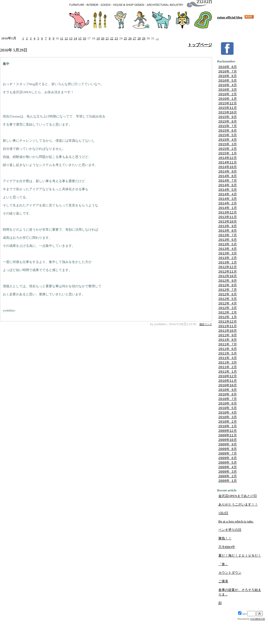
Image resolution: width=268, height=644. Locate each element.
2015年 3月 (228, 149)
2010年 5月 (228, 427)
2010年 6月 (228, 422)
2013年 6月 (228, 249)
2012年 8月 (228, 297)
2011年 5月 (228, 369)
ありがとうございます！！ (238, 528)
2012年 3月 (228, 321)
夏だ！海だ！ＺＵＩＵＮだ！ (240, 579)
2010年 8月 (228, 413)
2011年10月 (228, 345)
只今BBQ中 (227, 570)
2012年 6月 (228, 307)
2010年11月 (228, 398)
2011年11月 (228, 341)
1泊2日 (223, 536)
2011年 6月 (228, 365)
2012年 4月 (228, 317)
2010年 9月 (228, 408)
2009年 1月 (228, 504)
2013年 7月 (228, 245)
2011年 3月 (228, 379)
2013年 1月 (228, 273)
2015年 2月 (228, 153)
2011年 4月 (228, 374)
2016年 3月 (228, 91)
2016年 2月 (228, 96)
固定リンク (206, 324)
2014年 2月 (228, 211)
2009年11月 (228, 456)
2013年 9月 (228, 235)
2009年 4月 (228, 489)
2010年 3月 (228, 437)
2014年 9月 (228, 177)
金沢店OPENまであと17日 (238, 519)
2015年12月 (228, 105)
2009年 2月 (228, 499)
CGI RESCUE (258, 642)
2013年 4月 (228, 259)
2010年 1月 (228, 446)
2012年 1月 (228, 331)
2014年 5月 (228, 197)
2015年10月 (228, 115)
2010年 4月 (228, 432)
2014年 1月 (228, 216)
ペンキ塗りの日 (230, 553)
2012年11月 (228, 283)
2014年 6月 (228, 192)
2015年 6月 (228, 134)
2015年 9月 (228, 120)
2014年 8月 (228, 182)
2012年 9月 (228, 293)
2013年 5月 (228, 254)
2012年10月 (228, 288)
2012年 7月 (228, 302)
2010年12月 (228, 393)
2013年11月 (228, 225)
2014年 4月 (228, 201)
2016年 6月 (228, 77)
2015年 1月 (228, 158)
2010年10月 (228, 403)
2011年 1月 (228, 389)
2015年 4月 (228, 144)
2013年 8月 (228, 240)
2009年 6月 (228, 480)
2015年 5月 (228, 139)
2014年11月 (228, 168)
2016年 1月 (228, 101)
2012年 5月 (228, 312)
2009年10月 (228, 461)
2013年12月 (228, 221)
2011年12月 (228, 336)
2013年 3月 (228, 264)
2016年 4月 (228, 86)
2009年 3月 (228, 494)
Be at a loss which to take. (236, 545)
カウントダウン (230, 596)
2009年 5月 (228, 485)
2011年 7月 (228, 360)
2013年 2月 (228, 269)
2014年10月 (228, 173)
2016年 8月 (228, 67)
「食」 (223, 587)
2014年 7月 (228, 187)
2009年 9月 (228, 465)
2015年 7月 (228, 129)
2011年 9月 (228, 350)
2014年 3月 (228, 206)
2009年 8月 (228, 470)
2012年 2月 (228, 326)
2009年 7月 (228, 475)
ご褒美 (223, 604)
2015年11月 (228, 110)
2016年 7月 (228, 72)
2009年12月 (228, 451)
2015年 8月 (228, 125)
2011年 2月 (228, 384)
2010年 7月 (228, 417)
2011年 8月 (228, 355)
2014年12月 (228, 163)
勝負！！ (225, 562)
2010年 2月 (228, 441)
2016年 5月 (228, 81)
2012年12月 (228, 278)
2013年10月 (228, 230)
